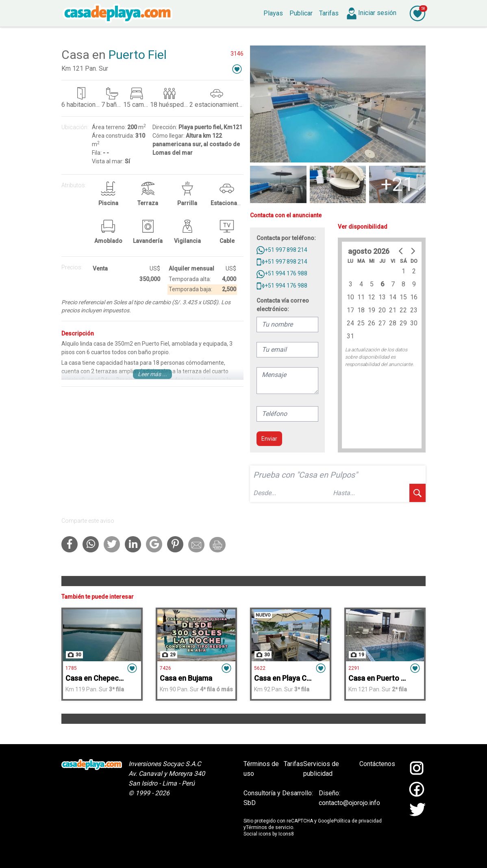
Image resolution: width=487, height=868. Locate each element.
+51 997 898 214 (282, 250)
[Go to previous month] (401, 251)
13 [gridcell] (382, 297)
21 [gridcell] (393, 310)
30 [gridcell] (414, 323)
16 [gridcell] (414, 297)
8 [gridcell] (403, 284)
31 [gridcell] (350, 336)
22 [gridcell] (403, 310)
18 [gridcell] (361, 310)
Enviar (269, 439)
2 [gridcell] (414, 271)
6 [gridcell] (382, 284)
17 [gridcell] (350, 310)
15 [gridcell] (403, 297)
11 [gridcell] (361, 297)
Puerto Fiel (138, 55)
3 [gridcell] (351, 284)
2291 (354, 668)
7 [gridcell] (393, 284)
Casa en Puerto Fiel (380, 678)
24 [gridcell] (350, 323)
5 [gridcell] (372, 284)
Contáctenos (377, 764)
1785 (71, 668)
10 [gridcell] (350, 297)
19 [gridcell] (372, 310)
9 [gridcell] (414, 284)
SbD (250, 803)
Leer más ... (152, 374)
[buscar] (417, 493)
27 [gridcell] (382, 323)
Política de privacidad (358, 821)
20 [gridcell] (382, 310)
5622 (260, 668)
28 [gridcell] (393, 323)
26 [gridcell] (372, 323)
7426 (165, 668)
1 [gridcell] (403, 271)
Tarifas (294, 764)
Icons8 (286, 834)
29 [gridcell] (403, 323)
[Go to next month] (413, 251)
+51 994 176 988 (282, 273)
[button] (237, 69)
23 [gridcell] (414, 310)
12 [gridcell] (372, 297)
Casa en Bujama (186, 678)
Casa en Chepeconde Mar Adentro (122, 678)
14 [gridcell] (393, 297)
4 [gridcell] (361, 284)
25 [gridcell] (361, 323)
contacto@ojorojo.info (349, 803)
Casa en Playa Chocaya (292, 678)
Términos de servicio (270, 827)
